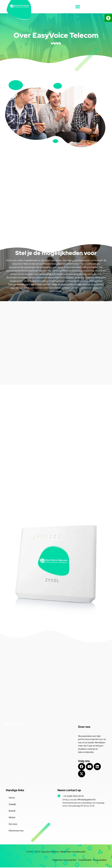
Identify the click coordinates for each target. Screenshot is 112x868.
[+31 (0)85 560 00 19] (59, 796)
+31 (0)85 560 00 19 (73, 797)
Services (13, 825)
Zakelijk (12, 805)
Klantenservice (16, 831)
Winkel (12, 818)
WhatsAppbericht (86, 800)
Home (12, 798)
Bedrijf (12, 811)
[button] (78, 7)
